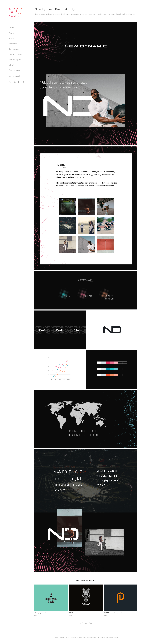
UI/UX (11, 65)
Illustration (14, 49)
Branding (13, 44)
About (12, 33)
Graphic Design (16, 54)
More (11, 38)
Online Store (15, 70)
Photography (15, 60)
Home (12, 27)
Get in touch (15, 76)
